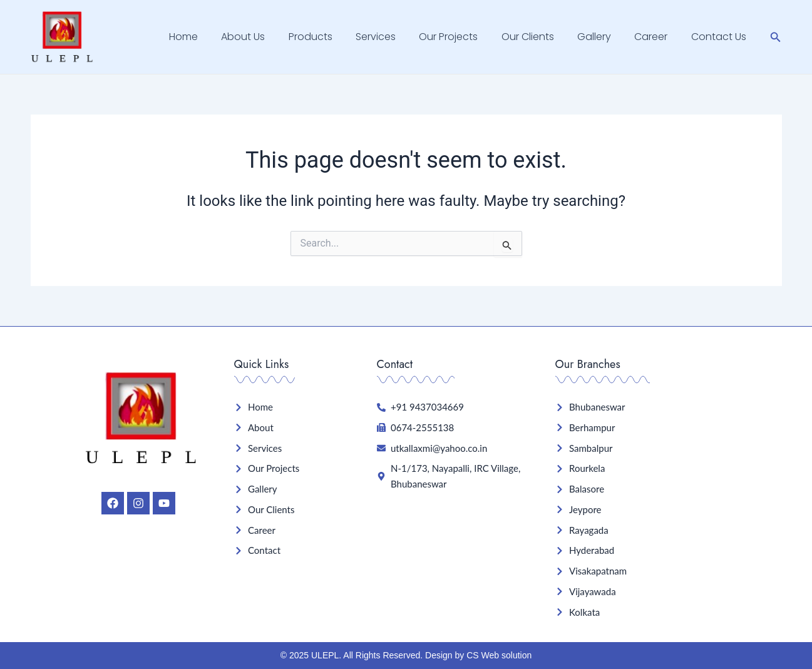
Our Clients (539, 37)
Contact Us (720, 37)
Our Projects (463, 37)
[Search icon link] (776, 37)
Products (332, 37)
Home (212, 37)
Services (394, 37)
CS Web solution (499, 655)
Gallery (602, 37)
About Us (268, 37)
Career (656, 37)
